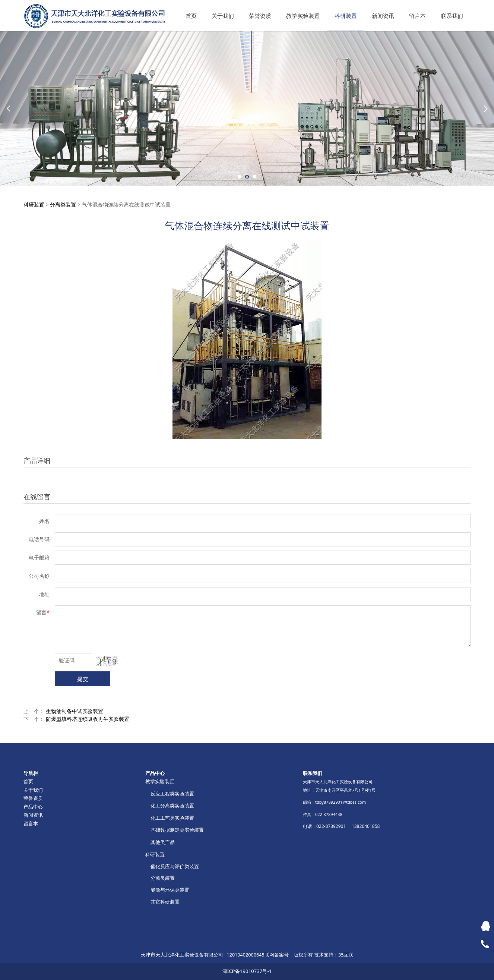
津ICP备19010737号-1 (247, 971)
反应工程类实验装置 (172, 794)
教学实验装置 (303, 16)
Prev (8, 108)
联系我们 (452, 16)
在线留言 (37, 497)
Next (486, 108)
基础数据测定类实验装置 (177, 830)
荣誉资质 (260, 16)
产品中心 (33, 807)
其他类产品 (163, 842)
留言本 (417, 16)
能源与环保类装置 (170, 890)
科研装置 (346, 16)
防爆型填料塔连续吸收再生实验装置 (88, 719)
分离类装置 (63, 204)
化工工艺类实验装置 (172, 818)
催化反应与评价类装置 (175, 866)
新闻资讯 (383, 16)
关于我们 (223, 16)
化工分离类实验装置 (172, 806)
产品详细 (37, 460)
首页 (191, 16)
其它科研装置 (165, 902)
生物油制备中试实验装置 (75, 711)
